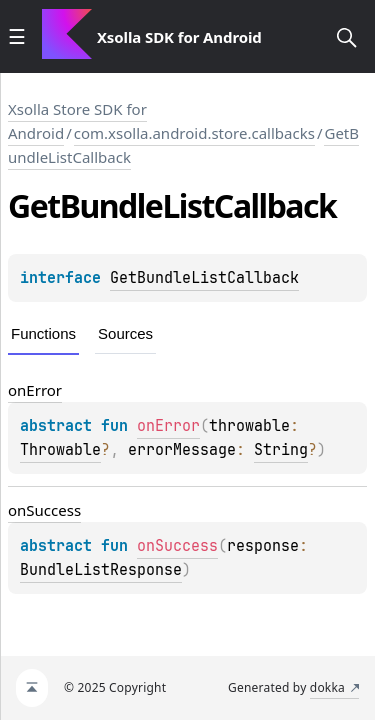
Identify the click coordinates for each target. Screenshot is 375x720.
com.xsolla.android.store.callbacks (194, 133)
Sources (125, 333)
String (281, 450)
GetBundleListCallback (204, 278)
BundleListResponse (101, 570)
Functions (43, 333)
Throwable (60, 450)
